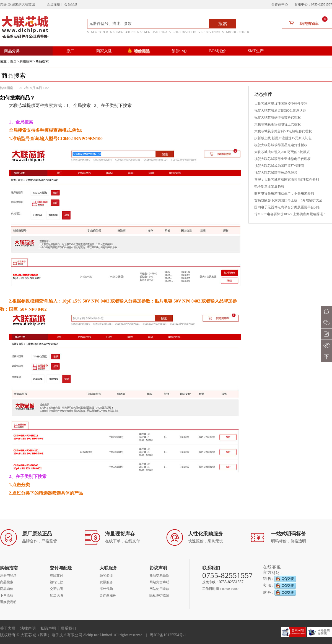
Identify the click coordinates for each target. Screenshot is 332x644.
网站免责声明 (159, 582)
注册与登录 (8, 575)
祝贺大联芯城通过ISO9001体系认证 (280, 111)
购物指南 (26, 61)
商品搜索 (7, 582)
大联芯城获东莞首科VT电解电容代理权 (283, 131)
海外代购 (106, 589)
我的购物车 (306, 23)
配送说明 (56, 595)
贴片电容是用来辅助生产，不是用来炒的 (284, 193)
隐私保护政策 (159, 595)
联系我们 (68, 628)
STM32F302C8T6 (99, 32)
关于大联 (8, 628)
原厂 (70, 51)
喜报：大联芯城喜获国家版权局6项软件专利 (287, 180)
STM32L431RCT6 (126, 32)
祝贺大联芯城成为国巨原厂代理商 (279, 166)
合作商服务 (108, 595)
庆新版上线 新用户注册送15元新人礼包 (283, 138)
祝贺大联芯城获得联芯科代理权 (277, 117)
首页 (13, 61)
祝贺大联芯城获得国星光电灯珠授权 (281, 145)
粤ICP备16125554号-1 (168, 635)
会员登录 (71, 4)
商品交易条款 (159, 575)
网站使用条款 (159, 589)
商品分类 (12, 51)
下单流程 (7, 595)
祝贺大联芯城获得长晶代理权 (276, 173)
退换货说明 (8, 602)
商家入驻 (104, 51)
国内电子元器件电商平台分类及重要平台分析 (287, 207)
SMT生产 (256, 51)
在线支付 (56, 575)
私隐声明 (48, 628)
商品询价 (7, 589)
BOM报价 (217, 51)
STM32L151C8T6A (154, 32)
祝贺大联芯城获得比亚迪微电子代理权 (282, 159)
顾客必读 (106, 575)
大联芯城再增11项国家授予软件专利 (281, 104)
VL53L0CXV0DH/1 (183, 32)
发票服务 (106, 582)
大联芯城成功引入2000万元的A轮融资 (282, 152)
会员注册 (53, 4)
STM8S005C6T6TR (236, 32)
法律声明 (28, 628)
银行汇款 (56, 582)
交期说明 (56, 589)
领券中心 (179, 51)
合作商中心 (280, 4)
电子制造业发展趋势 (269, 186)
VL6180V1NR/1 (209, 32)
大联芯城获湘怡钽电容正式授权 (277, 124)
